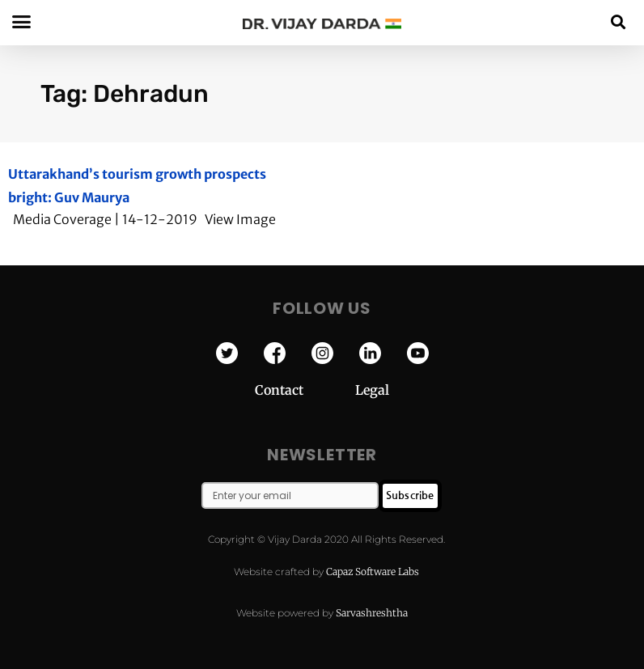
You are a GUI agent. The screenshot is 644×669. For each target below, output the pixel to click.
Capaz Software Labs (373, 572)
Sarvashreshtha (372, 613)
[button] (619, 21)
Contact (305, 390)
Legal (372, 390)
